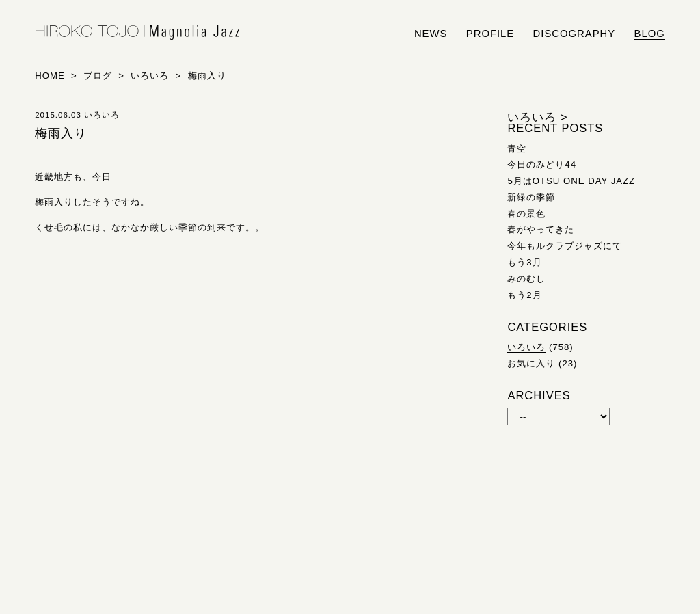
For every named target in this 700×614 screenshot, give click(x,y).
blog (650, 34)
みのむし (526, 279)
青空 (517, 149)
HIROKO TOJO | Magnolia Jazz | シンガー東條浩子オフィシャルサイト (137, 33)
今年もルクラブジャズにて (565, 246)
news (431, 34)
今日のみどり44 (542, 164)
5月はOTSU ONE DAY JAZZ (571, 181)
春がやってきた (541, 229)
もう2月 (524, 295)
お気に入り (531, 363)
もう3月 (524, 262)
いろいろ (526, 347)
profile (490, 34)
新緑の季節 (531, 197)
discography (575, 34)
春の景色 (526, 214)
